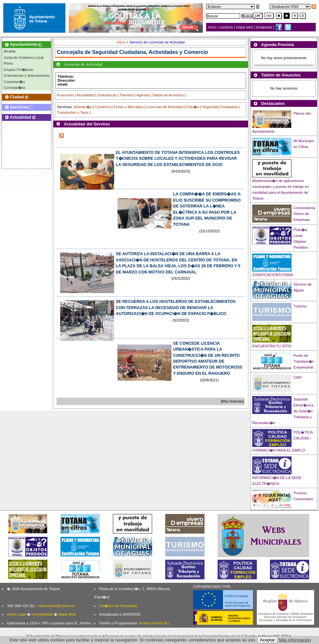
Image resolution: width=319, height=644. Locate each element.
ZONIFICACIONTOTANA (273, 275)
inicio (213, 27)
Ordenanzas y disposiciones (27, 75)
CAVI (298, 377)
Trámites (126, 95)
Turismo (300, 306)
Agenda (143, 95)
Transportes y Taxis (73, 112)
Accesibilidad (42, 614)
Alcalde (10, 51)
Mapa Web (67, 614)
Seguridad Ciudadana (220, 107)
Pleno (8, 63)
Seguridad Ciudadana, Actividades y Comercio (150, 52)
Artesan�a (83, 107)
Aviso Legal (16, 614)
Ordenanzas (107, 95)
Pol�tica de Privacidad (118, 606)
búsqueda (264, 27)
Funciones (65, 95)
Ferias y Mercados (129, 107)
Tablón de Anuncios (168, 95)
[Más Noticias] (232, 401)
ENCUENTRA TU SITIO (272, 346)
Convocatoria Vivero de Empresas (304, 214)
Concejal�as (14, 88)
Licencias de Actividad (165, 107)
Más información (295, 640)
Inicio (122, 42)
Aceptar (267, 640)
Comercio (103, 107)
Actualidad (85, 95)
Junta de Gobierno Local (24, 58)
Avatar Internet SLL (155, 623)
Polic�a (192, 107)
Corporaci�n (14, 82)
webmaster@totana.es (57, 606)
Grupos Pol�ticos (18, 70)
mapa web (245, 27)
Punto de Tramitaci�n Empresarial (304, 361)
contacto (226, 27)
